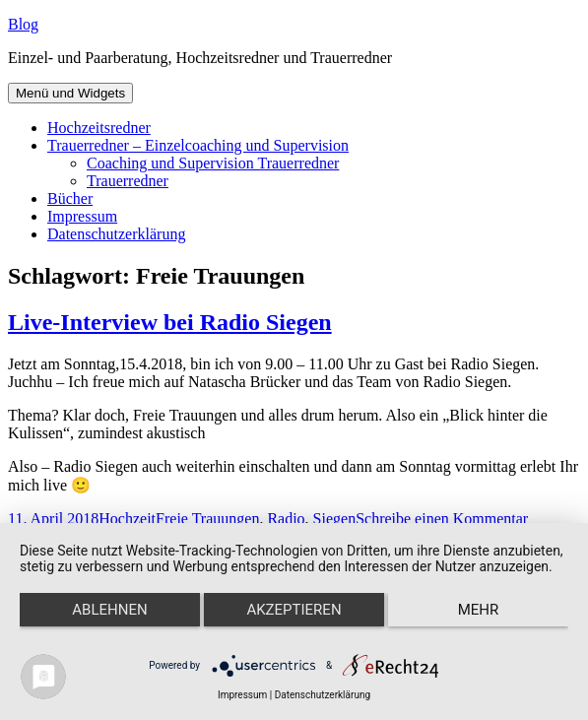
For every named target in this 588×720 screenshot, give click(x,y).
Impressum (82, 216)
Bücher (70, 198)
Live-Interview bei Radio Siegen (170, 322)
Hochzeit (127, 519)
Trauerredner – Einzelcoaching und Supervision (198, 145)
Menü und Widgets (70, 93)
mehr (479, 610)
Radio (286, 519)
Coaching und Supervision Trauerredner (213, 163)
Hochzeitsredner (99, 128)
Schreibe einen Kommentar (442, 519)
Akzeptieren (294, 610)
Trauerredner (128, 181)
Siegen (335, 519)
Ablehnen (109, 610)
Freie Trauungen (207, 519)
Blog (23, 24)
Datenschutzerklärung (116, 234)
